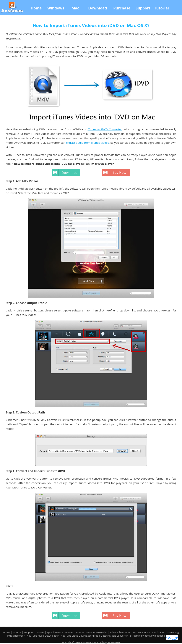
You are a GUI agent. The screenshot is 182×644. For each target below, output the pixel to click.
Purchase (122, 8)
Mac (75, 8)
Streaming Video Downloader (147, 636)
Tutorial (161, 8)
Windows (56, 8)
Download (98, 8)
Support (143, 8)
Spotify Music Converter (60, 632)
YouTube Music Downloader (43, 636)
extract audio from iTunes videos (88, 143)
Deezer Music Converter (114, 636)
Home (36, 8)
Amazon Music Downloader (92, 632)
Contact (40, 632)
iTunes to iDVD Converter (105, 129)
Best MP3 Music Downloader (149, 632)
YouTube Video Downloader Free (80, 636)
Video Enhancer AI (120, 632)
